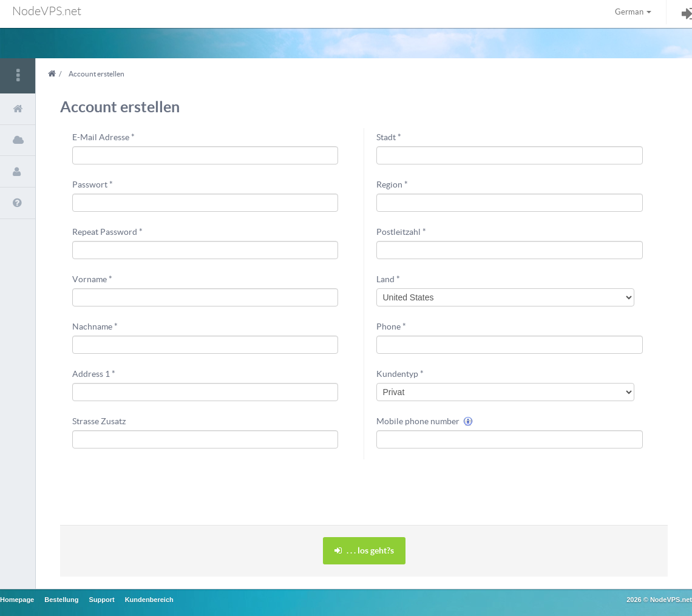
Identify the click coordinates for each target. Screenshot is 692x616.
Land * (388, 279)
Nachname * (95, 327)
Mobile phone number (425, 421)
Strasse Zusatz (99, 421)
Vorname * (92, 279)
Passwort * (93, 184)
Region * (392, 184)
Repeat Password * (107, 232)
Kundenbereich (149, 600)
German (633, 12)
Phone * (391, 327)
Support (101, 600)
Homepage (17, 600)
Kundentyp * (400, 374)
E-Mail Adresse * (103, 137)
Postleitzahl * (401, 232)
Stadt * (389, 137)
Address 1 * (94, 374)
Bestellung (61, 600)
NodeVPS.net (47, 11)
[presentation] (469, 486)
